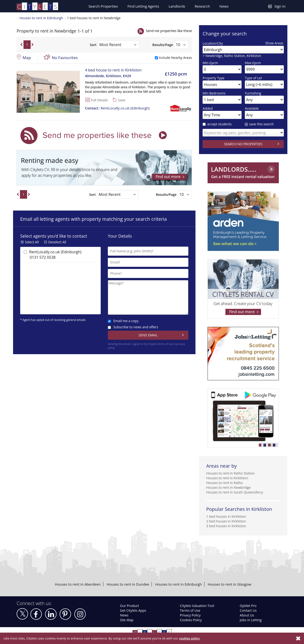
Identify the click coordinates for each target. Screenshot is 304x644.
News (224, 6)
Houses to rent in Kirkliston (227, 478)
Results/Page (163, 45)
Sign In (277, 6)
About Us (247, 615)
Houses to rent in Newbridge (228, 487)
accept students (217, 124)
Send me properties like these (169, 31)
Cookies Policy (191, 620)
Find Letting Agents (143, 6)
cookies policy (189, 638)
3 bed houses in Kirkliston (226, 526)
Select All (32, 242)
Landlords (177, 6)
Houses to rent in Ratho (224, 483)
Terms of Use (190, 610)
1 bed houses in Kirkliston (226, 516)
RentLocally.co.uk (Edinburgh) (117, 108)
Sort (93, 45)
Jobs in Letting (251, 620)
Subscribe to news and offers (133, 327)
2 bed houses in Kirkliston (226, 521)
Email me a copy (123, 321)
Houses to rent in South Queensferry (235, 492)
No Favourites (65, 58)
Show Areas (274, 43)
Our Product (129, 606)
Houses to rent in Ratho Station (230, 473)
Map (27, 58)
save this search (261, 124)
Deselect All (57, 242)
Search (103, 6)
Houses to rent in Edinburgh (41, 18)
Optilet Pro (248, 606)
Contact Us (248, 610)
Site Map (127, 620)
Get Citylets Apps (133, 610)
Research (202, 6)
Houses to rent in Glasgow (230, 584)
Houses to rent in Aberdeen (78, 584)
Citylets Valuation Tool (197, 606)
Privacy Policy (190, 615)
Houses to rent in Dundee (128, 584)
